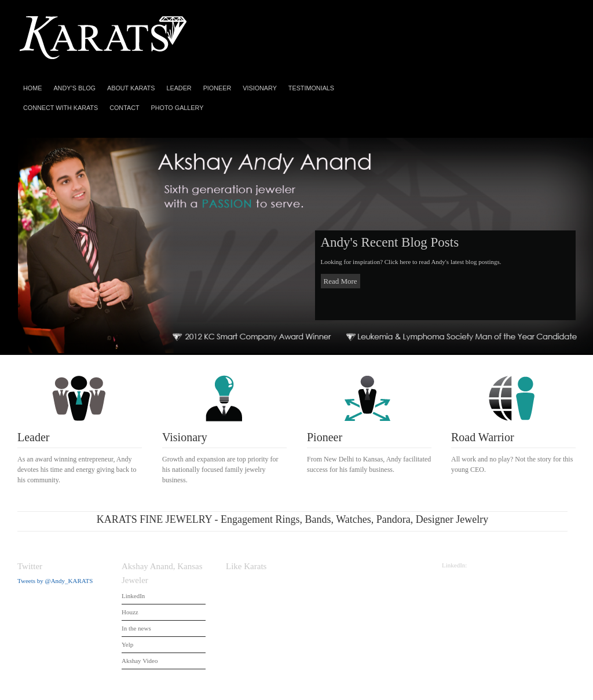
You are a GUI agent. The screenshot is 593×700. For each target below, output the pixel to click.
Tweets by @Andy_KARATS (55, 581)
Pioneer (217, 88)
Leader (179, 88)
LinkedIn (133, 596)
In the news (136, 628)
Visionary (260, 88)
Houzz (130, 612)
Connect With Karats (61, 108)
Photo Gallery (177, 108)
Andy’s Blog (74, 88)
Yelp (127, 644)
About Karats (131, 88)
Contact (124, 108)
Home (32, 88)
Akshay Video (140, 661)
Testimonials (311, 88)
